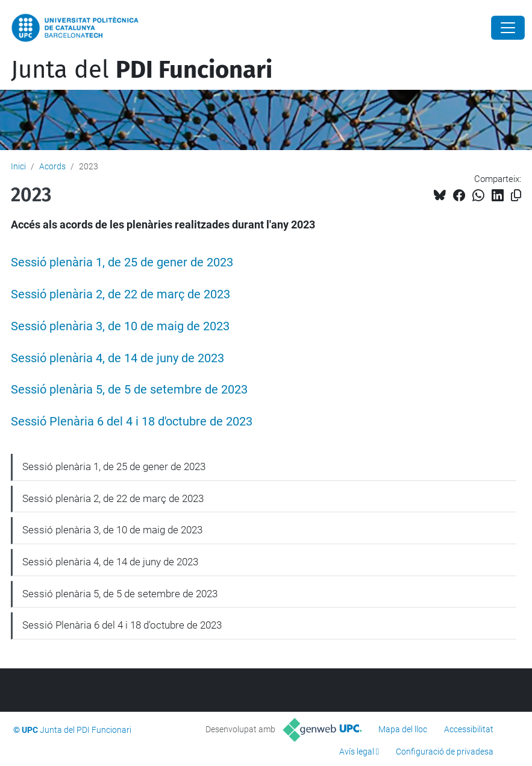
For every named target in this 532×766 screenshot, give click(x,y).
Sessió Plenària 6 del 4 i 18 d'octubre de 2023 (132, 422)
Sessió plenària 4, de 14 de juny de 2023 (117, 358)
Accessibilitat (469, 729)
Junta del (142, 70)
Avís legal (357, 752)
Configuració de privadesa (445, 752)
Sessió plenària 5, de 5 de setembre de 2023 (129, 390)
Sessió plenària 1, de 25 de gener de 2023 (122, 262)
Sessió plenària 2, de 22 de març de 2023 (120, 294)
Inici (18, 166)
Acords (52, 166)
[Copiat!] (516, 196)
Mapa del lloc (403, 729)
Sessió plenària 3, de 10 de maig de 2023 (120, 326)
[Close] (508, 28)
